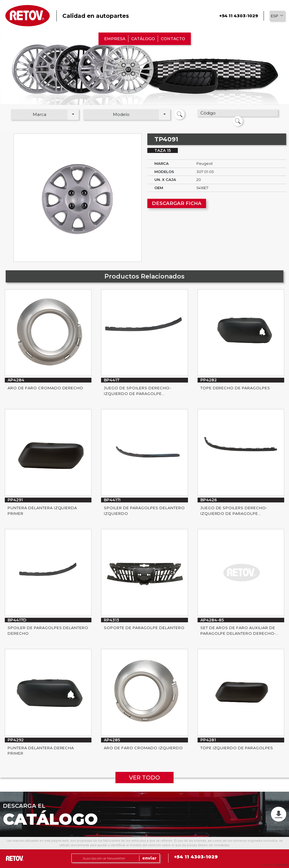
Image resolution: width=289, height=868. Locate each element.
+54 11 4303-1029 (239, 16)
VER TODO (144, 778)
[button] (277, 16)
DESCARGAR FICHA (177, 203)
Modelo (121, 114)
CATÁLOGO (143, 39)
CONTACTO (173, 39)
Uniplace (282, 865)
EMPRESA (115, 39)
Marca (40, 114)
